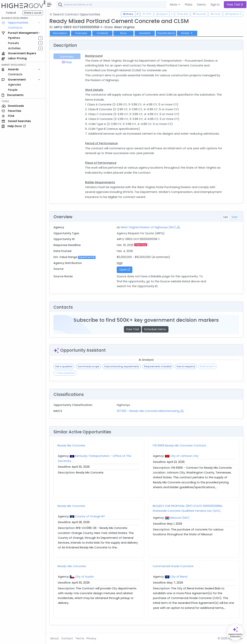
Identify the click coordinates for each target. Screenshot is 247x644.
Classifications (167, 33)
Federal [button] (12, 13)
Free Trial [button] (235, 5)
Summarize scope (89, 366)
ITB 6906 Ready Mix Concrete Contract (180, 445)
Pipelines (15, 38)
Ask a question (65, 366)
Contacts (103, 33)
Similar (188, 33)
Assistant (145, 33)
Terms (80, 638)
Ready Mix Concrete (72, 445)
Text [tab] (234, 217)
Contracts (16, 28)
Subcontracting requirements (122, 366)
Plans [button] (189, 5)
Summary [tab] (68, 57)
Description (61, 33)
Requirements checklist (159, 366)
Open (125, 270)
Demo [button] (201, 5)
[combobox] (115, 5)
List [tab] (226, 217)
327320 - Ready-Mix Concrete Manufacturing (149, 411)
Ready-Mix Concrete (72, 566)
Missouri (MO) (180, 518)
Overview (82, 33)
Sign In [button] (215, 5)
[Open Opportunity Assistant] (235, 632)
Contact (68, 638)
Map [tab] (68, 62)
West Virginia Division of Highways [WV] (149, 227)
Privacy (92, 638)
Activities (15, 48)
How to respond (187, 366)
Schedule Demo (156, 329)
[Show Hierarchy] (179, 227)
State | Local (34, 13)
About (55, 638)
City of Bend (179, 577)
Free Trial (133, 329)
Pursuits (14, 43)
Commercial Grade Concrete (173, 566)
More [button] (174, 5)
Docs (124, 33)
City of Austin (85, 577)
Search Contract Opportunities (76, 14)
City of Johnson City (185, 456)
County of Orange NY (91, 516)
